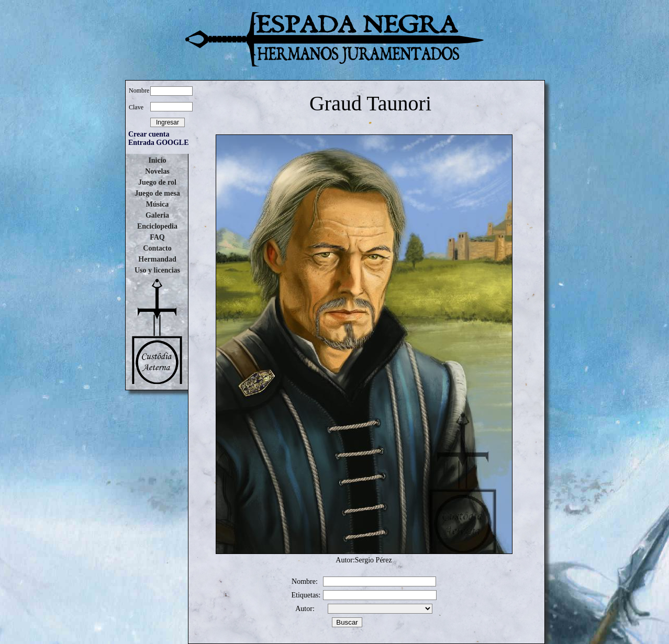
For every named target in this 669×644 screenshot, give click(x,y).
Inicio (157, 160)
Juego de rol (157, 182)
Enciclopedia (157, 226)
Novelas (157, 171)
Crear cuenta (149, 134)
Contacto (157, 248)
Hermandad (157, 259)
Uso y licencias (157, 270)
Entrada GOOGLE (159, 143)
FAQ (157, 237)
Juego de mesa (157, 193)
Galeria (157, 215)
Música (158, 204)
